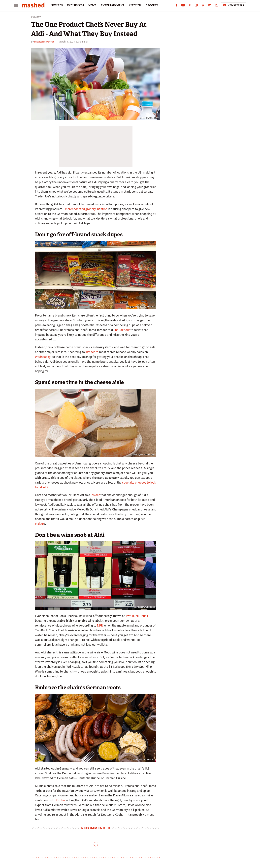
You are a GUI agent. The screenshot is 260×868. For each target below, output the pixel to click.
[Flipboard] (210, 6)
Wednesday (43, 357)
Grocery (36, 17)
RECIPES (57, 5)
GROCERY (152, 5)
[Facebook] (176, 6)
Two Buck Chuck (137, 616)
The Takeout (122, 330)
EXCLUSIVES (76, 5)
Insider (95, 495)
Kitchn (60, 800)
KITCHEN (135, 5)
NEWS (92, 5)
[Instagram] (196, 6)
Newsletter (233, 5)
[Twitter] (190, 6)
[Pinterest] (203, 6)
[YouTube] (183, 6)
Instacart (92, 352)
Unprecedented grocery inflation (85, 209)
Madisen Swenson (44, 42)
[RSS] (216, 6)
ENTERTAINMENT (113, 5)
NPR (100, 625)
